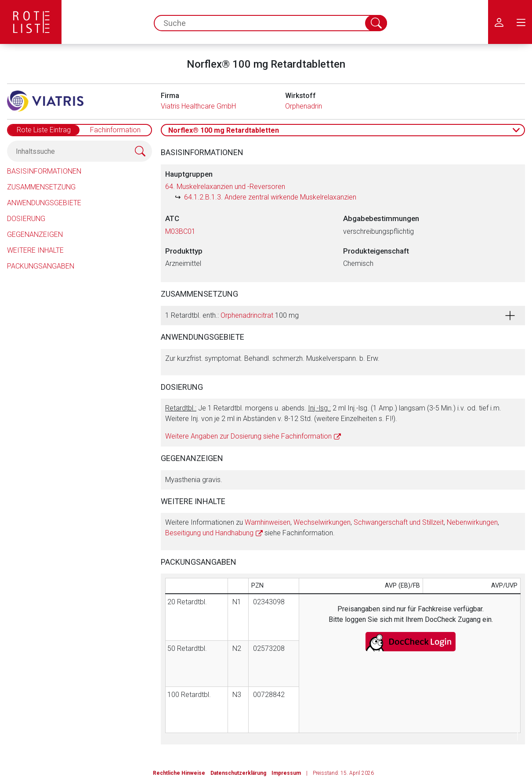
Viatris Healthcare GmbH (198, 106)
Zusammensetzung (41, 187)
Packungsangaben (41, 266)
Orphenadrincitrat (247, 315)
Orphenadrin (304, 106)
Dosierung (26, 219)
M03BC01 (180, 231)
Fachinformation (115, 130)
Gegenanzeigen (35, 234)
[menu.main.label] (521, 22)
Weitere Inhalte (35, 250)
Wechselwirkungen (322, 522)
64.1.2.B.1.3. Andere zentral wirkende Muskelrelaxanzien (270, 197)
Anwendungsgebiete (44, 203)
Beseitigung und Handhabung (209, 533)
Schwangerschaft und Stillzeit (399, 522)
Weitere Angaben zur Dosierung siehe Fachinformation (248, 436)
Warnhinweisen (268, 522)
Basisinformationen (44, 171)
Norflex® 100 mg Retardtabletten (224, 130)
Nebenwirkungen (472, 522)
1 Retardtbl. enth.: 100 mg (232, 315)
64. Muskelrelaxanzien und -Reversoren (225, 187)
